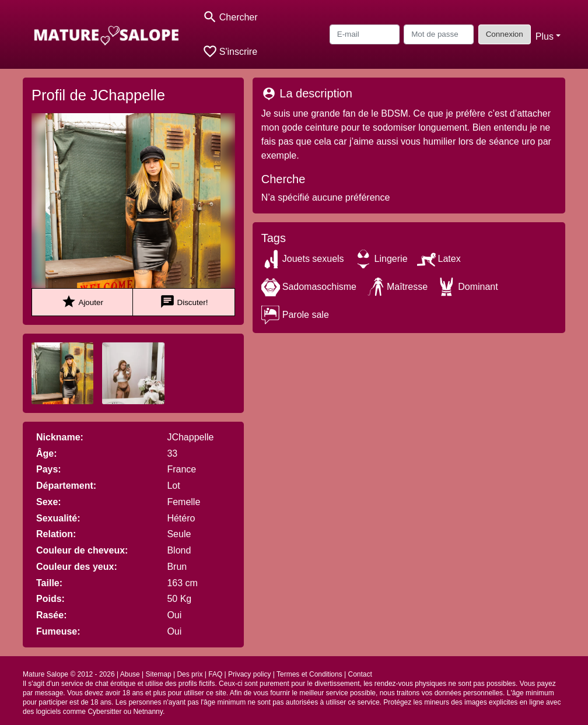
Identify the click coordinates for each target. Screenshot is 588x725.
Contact (360, 674)
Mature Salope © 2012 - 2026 (69, 674)
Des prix (190, 674)
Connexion (505, 34)
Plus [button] (545, 36)
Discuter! (184, 302)
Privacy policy (249, 674)
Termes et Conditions (309, 674)
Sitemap (159, 674)
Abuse (130, 674)
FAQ (215, 674)
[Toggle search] (230, 17)
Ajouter (82, 302)
